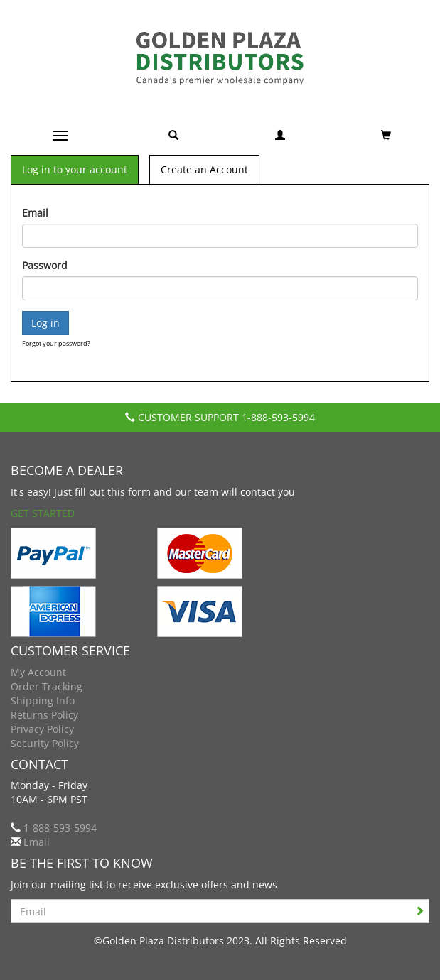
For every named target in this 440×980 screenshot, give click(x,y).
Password (45, 265)
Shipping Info (43, 701)
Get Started (43, 513)
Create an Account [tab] (204, 169)
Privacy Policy (42, 729)
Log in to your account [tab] (75, 169)
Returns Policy (44, 715)
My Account (38, 672)
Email (35, 213)
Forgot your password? (56, 343)
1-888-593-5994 (278, 417)
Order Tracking (47, 686)
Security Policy (45, 743)
